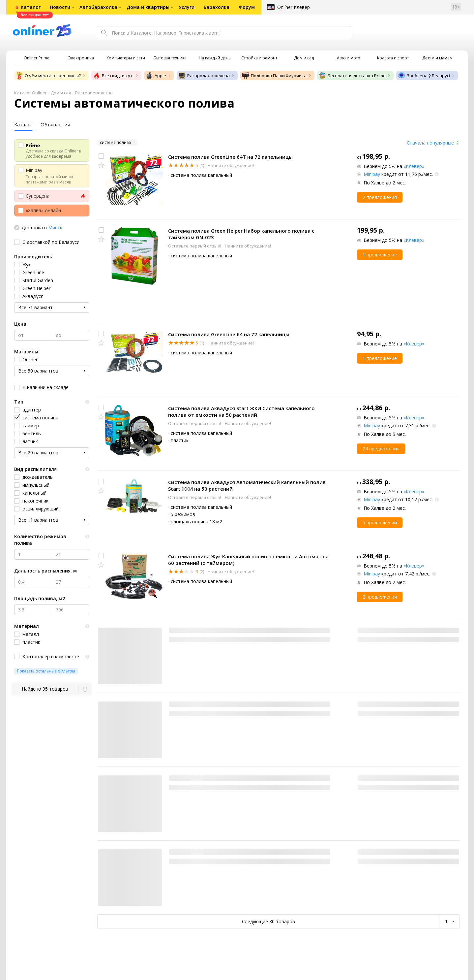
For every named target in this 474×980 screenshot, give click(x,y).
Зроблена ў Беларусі (424, 76)
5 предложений (380, 523)
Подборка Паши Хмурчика (274, 76)
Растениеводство (94, 93)
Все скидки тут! (113, 76)
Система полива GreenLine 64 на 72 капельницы (229, 334)
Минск (55, 228)
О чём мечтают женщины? (48, 76)
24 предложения (381, 449)
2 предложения (380, 197)
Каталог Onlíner (30, 93)
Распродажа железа (204, 76)
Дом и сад (61, 93)
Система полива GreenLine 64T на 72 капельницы (230, 157)
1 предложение (380, 255)
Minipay (372, 174)
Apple (156, 76)
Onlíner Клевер (294, 7)
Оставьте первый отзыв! (195, 246)
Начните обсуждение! (230, 165)
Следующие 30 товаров (268, 921)
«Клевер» (414, 166)
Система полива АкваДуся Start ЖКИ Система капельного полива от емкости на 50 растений (241, 411)
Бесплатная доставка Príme (352, 76)
